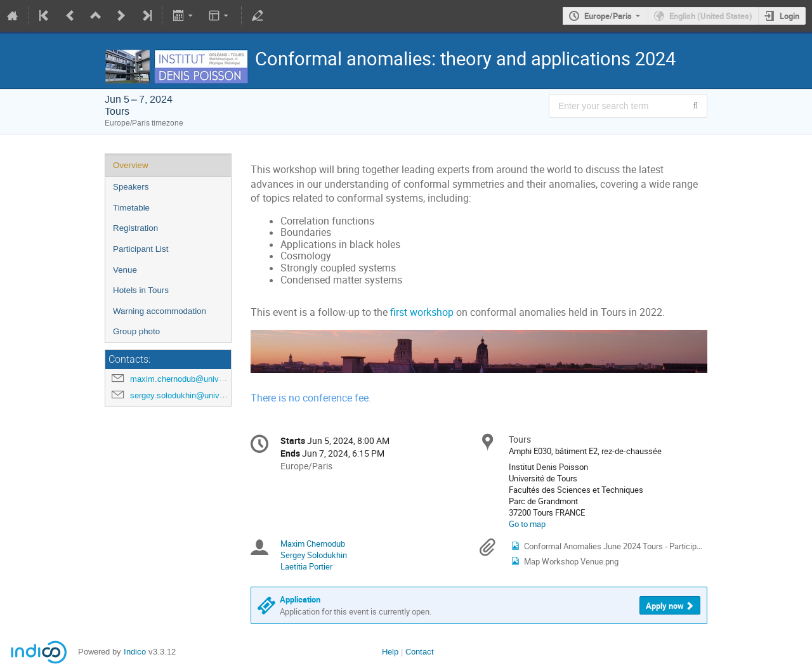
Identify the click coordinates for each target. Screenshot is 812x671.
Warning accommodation (160, 311)
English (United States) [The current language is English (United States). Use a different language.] (711, 16)
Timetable (131, 208)
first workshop (422, 312)
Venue (125, 270)
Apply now (665, 606)
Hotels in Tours (141, 290)
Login (789, 16)
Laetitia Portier (306, 566)
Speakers (131, 187)
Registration (135, 228)
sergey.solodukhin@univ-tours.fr (189, 395)
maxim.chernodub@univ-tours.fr (189, 379)
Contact (420, 652)
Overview (131, 165)
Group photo (136, 331)
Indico (135, 652)
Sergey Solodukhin (314, 555)
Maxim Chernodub (313, 544)
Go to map (527, 524)
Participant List (141, 249)
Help (390, 652)
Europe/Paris (608, 16)
